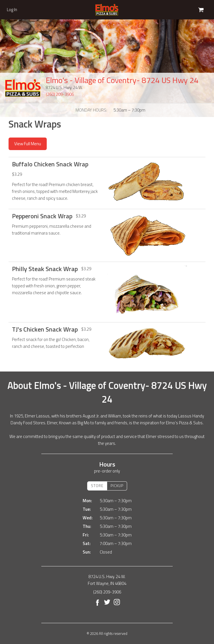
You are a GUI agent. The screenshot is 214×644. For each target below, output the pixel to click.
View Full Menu (28, 144)
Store (97, 486)
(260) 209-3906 (60, 94)
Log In (12, 10)
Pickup (117, 486)
